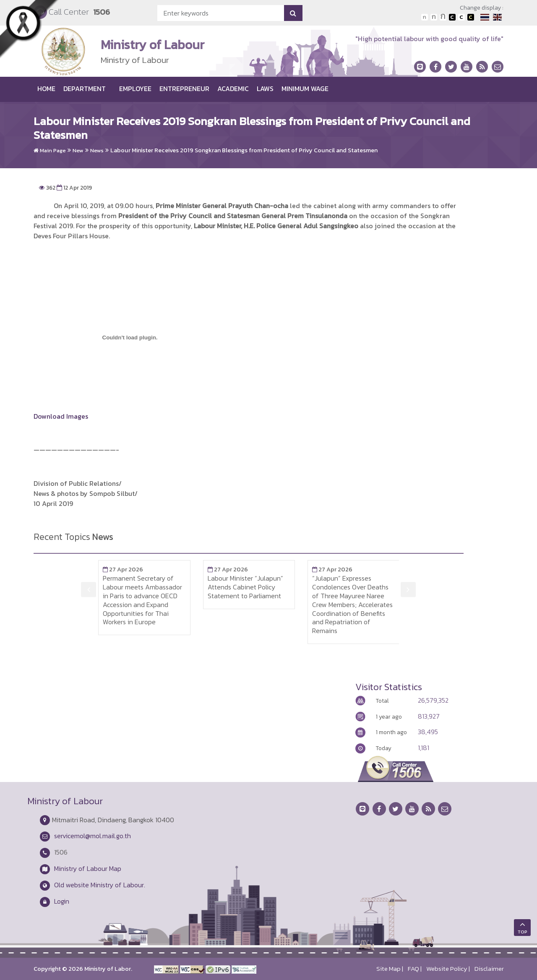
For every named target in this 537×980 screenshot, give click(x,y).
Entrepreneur (184, 89)
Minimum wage (305, 89)
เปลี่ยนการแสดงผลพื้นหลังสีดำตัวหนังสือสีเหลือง (471, 17)
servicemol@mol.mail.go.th (93, 836)
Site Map (388, 969)
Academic (233, 89)
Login (62, 901)
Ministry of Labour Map (88, 868)
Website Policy (447, 969)
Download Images (61, 416)
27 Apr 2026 (123, 569)
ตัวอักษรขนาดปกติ (425, 17)
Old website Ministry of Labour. (100, 885)
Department (85, 89)
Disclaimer (489, 969)
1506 (102, 12)
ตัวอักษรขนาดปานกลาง (434, 17)
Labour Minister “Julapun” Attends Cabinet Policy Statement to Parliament (245, 587)
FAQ (413, 969)
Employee (135, 89)
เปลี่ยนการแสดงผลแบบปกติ (461, 17)
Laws (265, 89)
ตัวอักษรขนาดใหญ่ (443, 17)
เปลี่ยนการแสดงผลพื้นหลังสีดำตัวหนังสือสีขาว (452, 17)
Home (46, 89)
